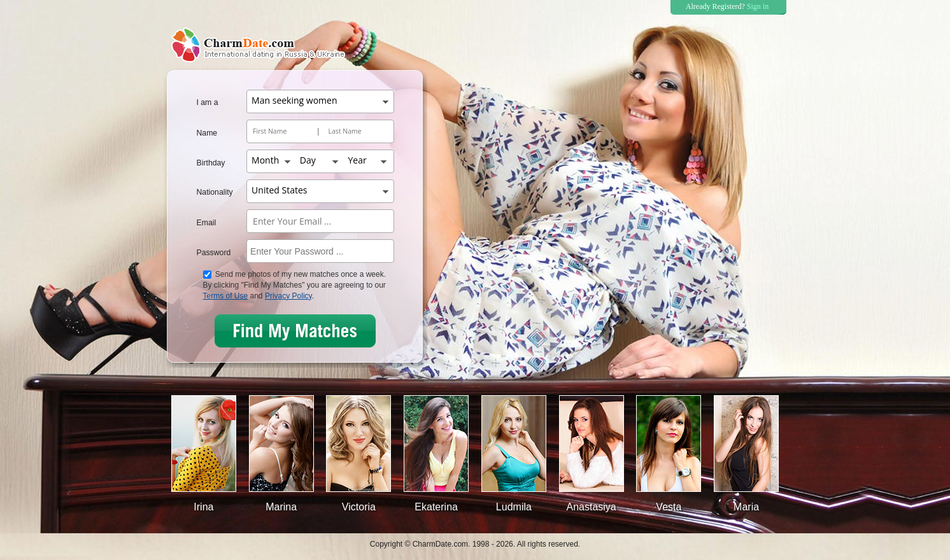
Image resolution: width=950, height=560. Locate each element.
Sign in (758, 6)
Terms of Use (226, 296)
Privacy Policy (288, 296)
